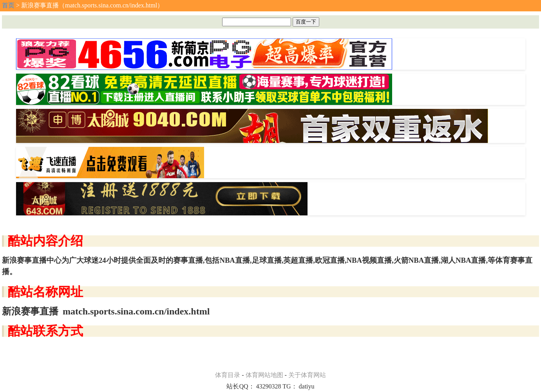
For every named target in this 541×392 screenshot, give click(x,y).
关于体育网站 (307, 375)
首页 (8, 5)
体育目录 (228, 375)
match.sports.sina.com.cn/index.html (136, 311)
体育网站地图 (264, 375)
